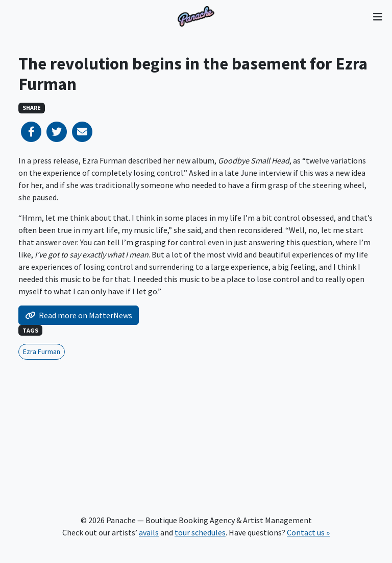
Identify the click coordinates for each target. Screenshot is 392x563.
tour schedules (200, 532)
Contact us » (308, 532)
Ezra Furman (42, 351)
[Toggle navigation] (377, 16)
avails (149, 532)
